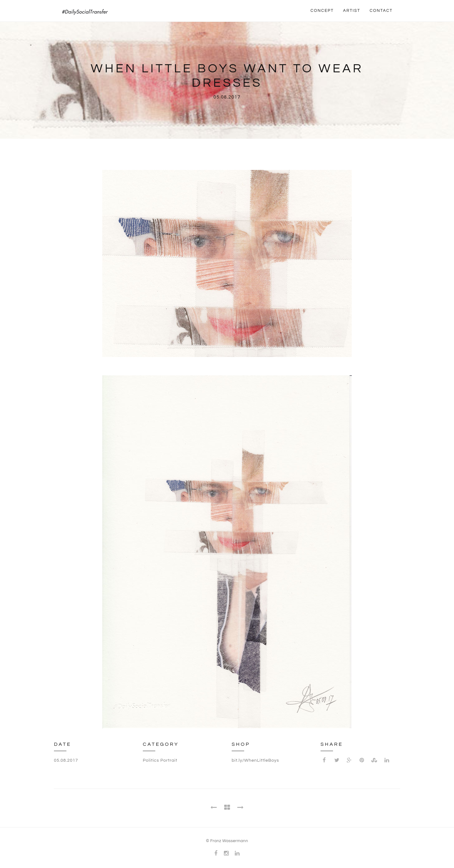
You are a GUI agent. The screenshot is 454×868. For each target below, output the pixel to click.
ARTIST (352, 11)
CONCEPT (322, 11)
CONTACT (381, 11)
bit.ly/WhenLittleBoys (255, 760)
